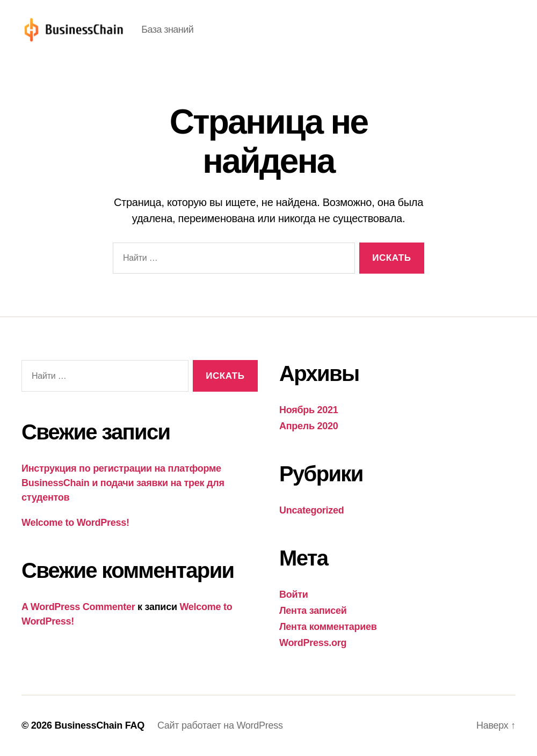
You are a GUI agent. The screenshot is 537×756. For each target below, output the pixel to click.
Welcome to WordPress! (75, 523)
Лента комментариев (328, 627)
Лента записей (313, 611)
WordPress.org (313, 643)
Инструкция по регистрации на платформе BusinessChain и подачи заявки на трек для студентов (123, 483)
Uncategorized (312, 510)
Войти (294, 594)
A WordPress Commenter (78, 607)
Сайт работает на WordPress (220, 725)
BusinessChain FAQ (99, 725)
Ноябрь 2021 (309, 410)
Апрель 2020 (309, 426)
